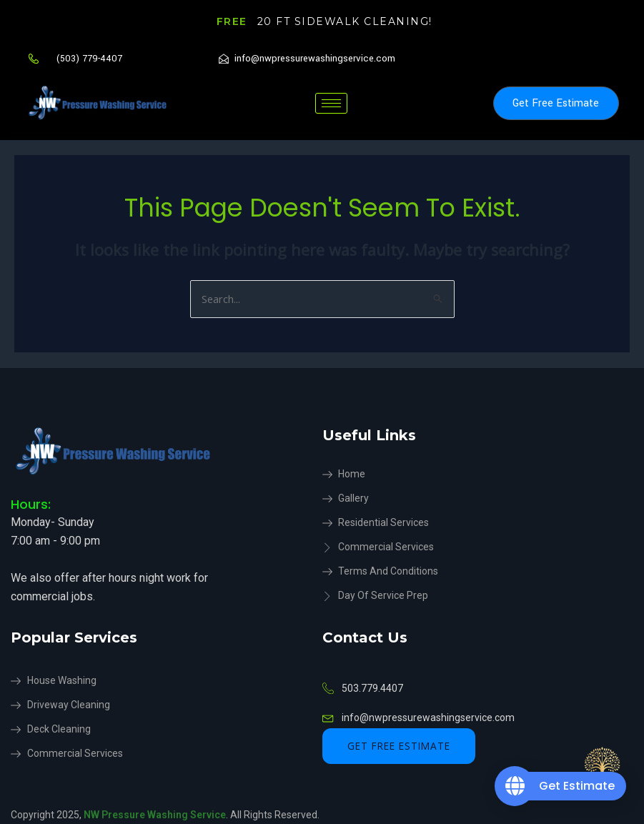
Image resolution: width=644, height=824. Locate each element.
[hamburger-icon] (331, 103)
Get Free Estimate (556, 103)
